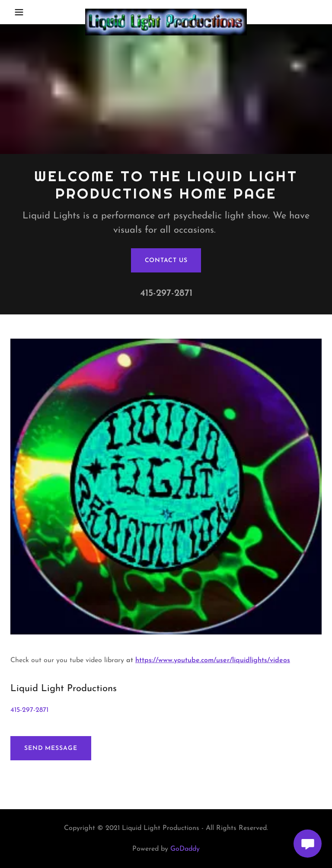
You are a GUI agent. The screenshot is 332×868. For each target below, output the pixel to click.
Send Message (51, 748)
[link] (166, 12)
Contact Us (166, 261)
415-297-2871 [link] (166, 293)
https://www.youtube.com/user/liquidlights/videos (213, 660)
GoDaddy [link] (185, 849)
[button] (25, 12)
